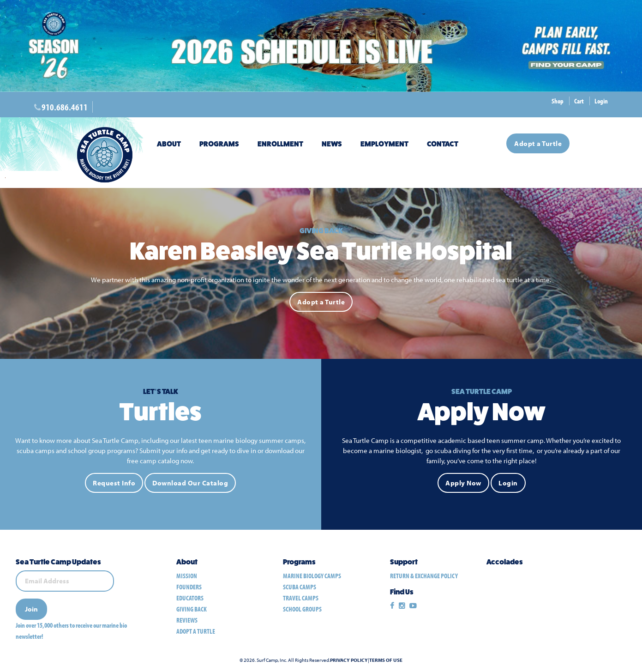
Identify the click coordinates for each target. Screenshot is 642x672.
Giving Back (192, 609)
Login (601, 101)
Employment (384, 144)
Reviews (187, 620)
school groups (302, 609)
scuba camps (300, 587)
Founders (189, 587)
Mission (187, 576)
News (332, 144)
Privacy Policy (349, 660)
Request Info (114, 483)
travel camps (301, 598)
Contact (443, 144)
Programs (219, 144)
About (169, 144)
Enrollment (280, 144)
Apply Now (463, 483)
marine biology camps (312, 576)
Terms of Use (386, 660)
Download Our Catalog (190, 483)
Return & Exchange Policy (424, 576)
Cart (579, 101)
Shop (558, 101)
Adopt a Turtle (538, 143)
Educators (190, 598)
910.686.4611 (65, 107)
